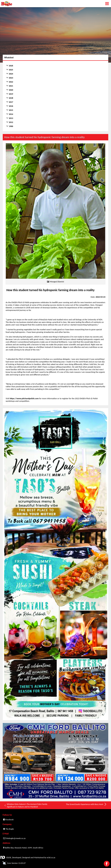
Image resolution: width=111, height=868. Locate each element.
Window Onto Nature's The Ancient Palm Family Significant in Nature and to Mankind (26, 805)
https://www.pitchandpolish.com (24, 398)
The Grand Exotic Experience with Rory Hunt (86, 804)
